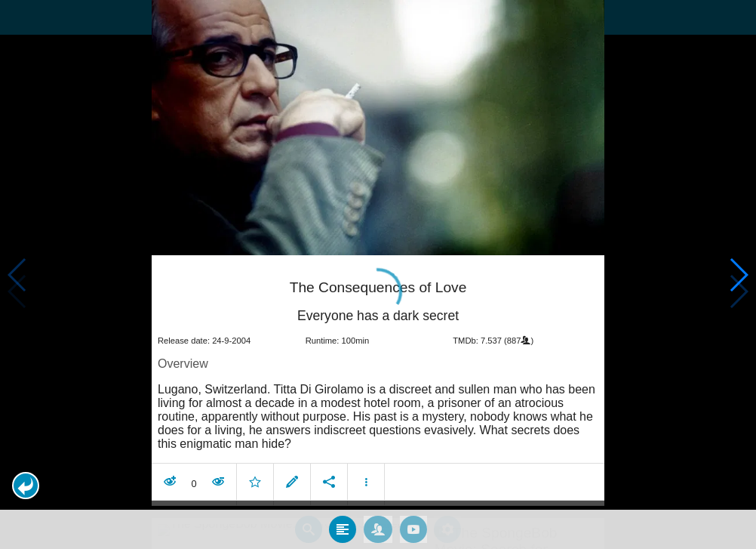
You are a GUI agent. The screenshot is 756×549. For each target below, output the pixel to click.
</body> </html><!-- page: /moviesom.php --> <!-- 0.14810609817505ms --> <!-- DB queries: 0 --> (378, 274)
